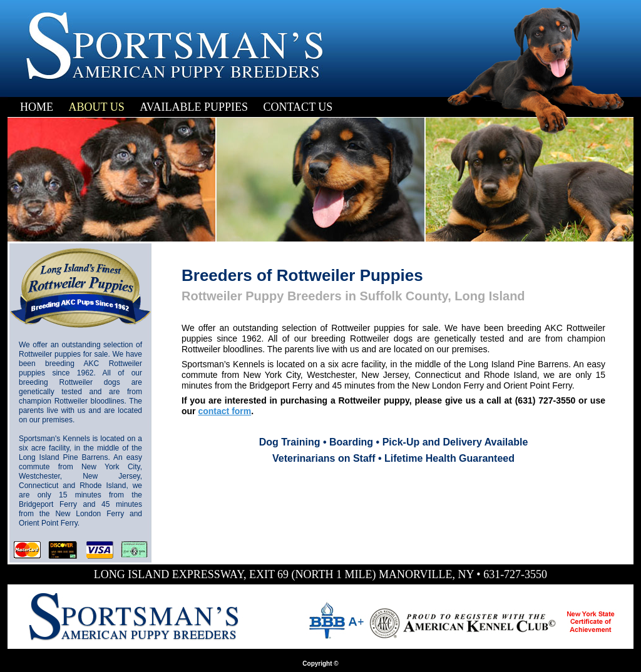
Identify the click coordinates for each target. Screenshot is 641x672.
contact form (224, 411)
